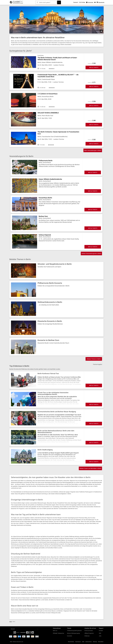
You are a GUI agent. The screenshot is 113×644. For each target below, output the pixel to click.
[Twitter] (30, 633)
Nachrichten (71, 642)
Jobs (100, 636)
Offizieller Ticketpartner (59, 633)
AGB (83, 642)
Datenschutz (89, 642)
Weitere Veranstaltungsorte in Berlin (91, 254)
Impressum (78, 642)
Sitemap (95, 642)
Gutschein (69, 636)
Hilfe (100, 633)
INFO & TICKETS (94, 68)
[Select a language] (24, 629)
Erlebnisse (87, 636)
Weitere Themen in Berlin (94, 359)
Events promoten (89, 631)
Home (11, 622)
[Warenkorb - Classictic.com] (100, 2)
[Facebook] (15, 632)
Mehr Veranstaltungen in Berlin (93, 150)
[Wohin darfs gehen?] (47, 2)
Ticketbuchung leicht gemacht (74, 631)
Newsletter (101, 642)
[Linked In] (33, 633)
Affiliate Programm (89, 633)
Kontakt (101, 631)
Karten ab (90, 64)
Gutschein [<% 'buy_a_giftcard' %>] (90, 2)
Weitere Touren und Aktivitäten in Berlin (90, 468)
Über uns (55, 631)
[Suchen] (59, 2)
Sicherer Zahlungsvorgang (73, 633)
